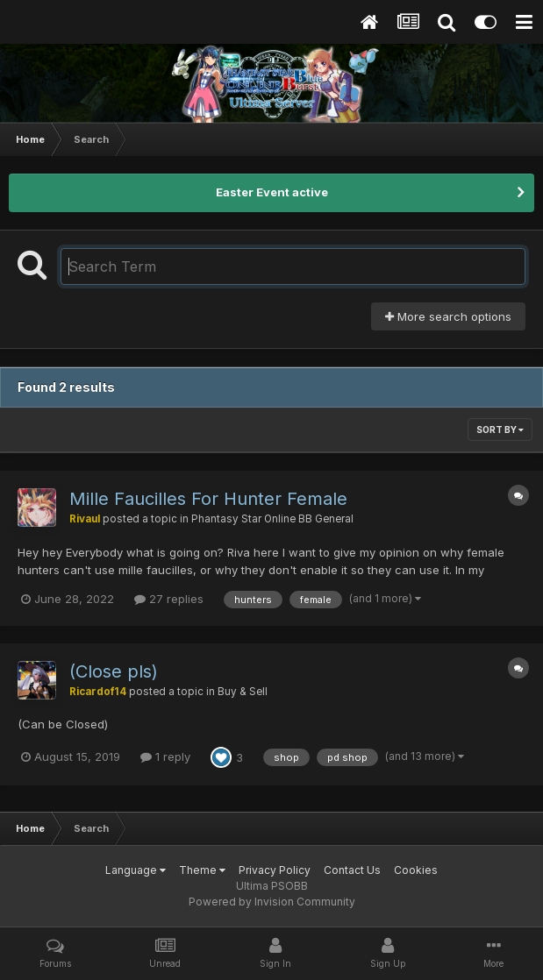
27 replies (169, 599)
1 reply (165, 756)
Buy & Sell (243, 692)
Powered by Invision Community (272, 902)
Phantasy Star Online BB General (272, 519)
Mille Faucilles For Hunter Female (208, 499)
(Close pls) (114, 671)
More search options (448, 316)
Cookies (416, 870)
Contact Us (352, 870)
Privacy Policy (275, 870)
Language (136, 870)
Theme (202, 870)
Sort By (500, 430)
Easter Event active (272, 192)
